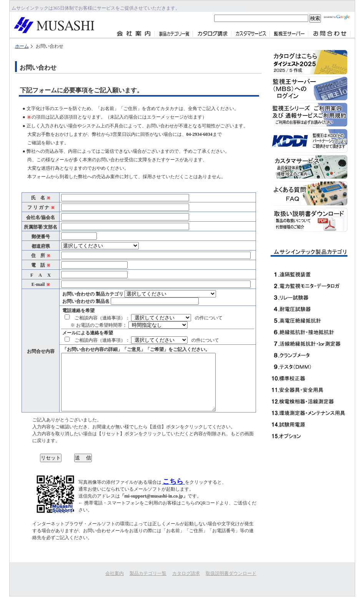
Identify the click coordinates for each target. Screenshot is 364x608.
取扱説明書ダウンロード (231, 573)
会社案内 (115, 573)
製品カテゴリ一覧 (148, 573)
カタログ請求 (186, 573)
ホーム (22, 46)
